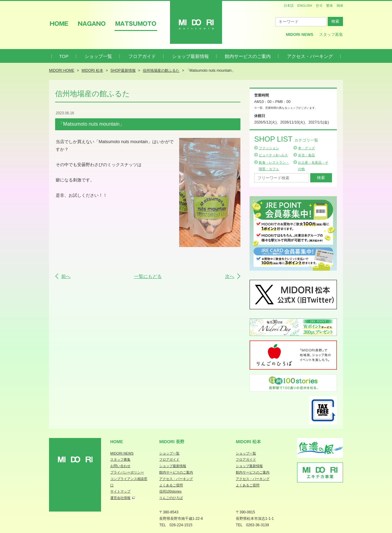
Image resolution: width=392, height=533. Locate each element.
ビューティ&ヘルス (273, 155)
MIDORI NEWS (122, 453)
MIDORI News (300, 34)
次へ (230, 276)
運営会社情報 (120, 498)
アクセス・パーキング (310, 56)
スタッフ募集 (331, 34)
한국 (319, 6)
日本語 (289, 6)
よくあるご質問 (171, 485)
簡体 (340, 6)
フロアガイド (142, 56)
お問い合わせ (120, 466)
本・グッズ (306, 148)
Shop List (286, 139)
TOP (64, 56)
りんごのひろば (171, 498)
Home (117, 442)
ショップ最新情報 (190, 56)
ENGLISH (305, 6)
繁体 (330, 6)
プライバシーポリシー (127, 472)
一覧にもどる (148, 276)
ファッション (269, 148)
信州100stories (170, 491)
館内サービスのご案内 (248, 56)
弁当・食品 (306, 155)
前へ (66, 276)
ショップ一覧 (98, 56)
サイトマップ (120, 491)
